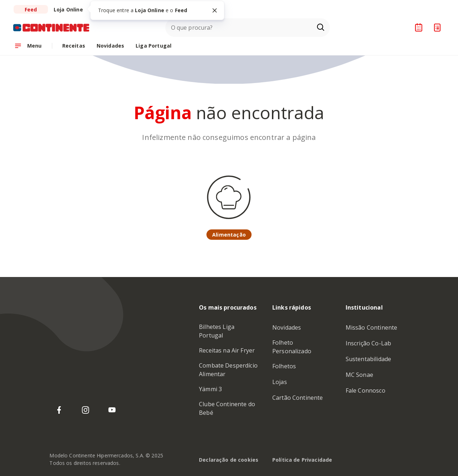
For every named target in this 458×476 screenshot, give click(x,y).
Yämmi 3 (210, 389)
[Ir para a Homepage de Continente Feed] (51, 28)
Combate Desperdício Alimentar (228, 370)
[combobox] (248, 28)
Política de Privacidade (302, 460)
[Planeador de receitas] (419, 28)
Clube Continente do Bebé (227, 408)
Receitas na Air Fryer (227, 350)
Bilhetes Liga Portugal (217, 331)
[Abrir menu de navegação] (28, 46)
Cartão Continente (298, 398)
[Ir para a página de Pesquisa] (321, 28)
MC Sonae (359, 375)
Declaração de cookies (229, 460)
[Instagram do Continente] (86, 410)
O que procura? (192, 28)
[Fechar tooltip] (215, 10)
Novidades (287, 327)
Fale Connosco (366, 390)
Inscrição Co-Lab (368, 343)
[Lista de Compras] (437, 28)
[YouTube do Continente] (112, 410)
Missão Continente (372, 327)
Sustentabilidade (368, 359)
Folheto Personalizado (292, 347)
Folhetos (284, 366)
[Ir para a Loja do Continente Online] (68, 9)
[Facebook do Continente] (59, 410)
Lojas (280, 382)
